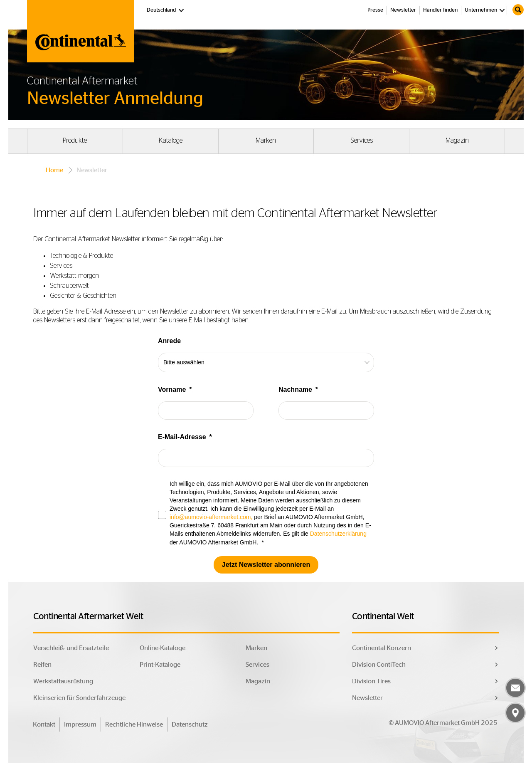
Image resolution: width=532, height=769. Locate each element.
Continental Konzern (382, 648)
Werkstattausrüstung (63, 681)
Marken (266, 141)
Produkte (75, 141)
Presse (375, 10)
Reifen (42, 665)
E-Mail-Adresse (182, 437)
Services (362, 141)
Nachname (295, 389)
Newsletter (403, 10)
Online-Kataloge (163, 648)
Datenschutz (190, 724)
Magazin (457, 141)
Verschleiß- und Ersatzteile (71, 648)
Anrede (169, 341)
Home (54, 170)
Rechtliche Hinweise (134, 724)
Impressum (80, 724)
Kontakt (44, 724)
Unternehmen (481, 10)
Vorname (172, 389)
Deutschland (166, 10)
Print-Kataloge (160, 665)
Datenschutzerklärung (338, 534)
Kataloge (171, 141)
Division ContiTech (379, 665)
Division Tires (371, 681)
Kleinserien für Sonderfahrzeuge (79, 698)
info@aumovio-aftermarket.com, (211, 517)
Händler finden (440, 10)
